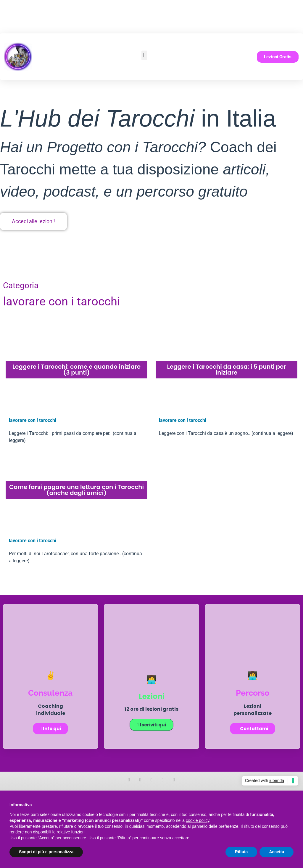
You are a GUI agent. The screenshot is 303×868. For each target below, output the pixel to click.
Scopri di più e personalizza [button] (46, 852)
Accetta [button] (277, 852)
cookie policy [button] (198, 820)
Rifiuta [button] (241, 852)
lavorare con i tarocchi (33, 420)
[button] (144, 55)
